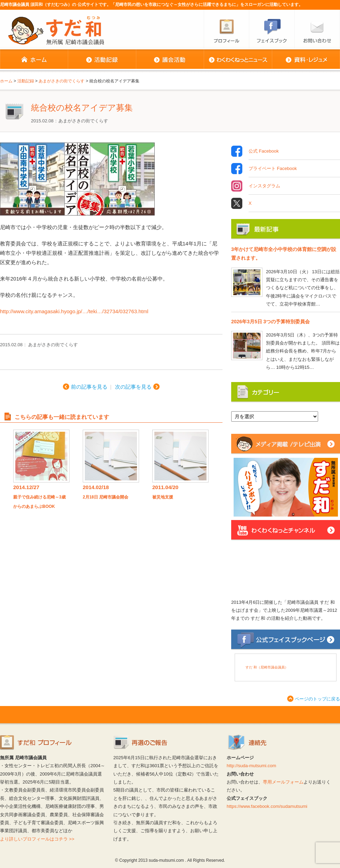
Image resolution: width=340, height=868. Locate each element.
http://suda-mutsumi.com (251, 766)
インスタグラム (264, 186)
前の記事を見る (89, 387)
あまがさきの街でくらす (83, 121)
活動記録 (102, 60)
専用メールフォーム (283, 782)
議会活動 (170, 60)
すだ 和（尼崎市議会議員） (267, 667)
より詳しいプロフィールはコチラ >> (37, 839)
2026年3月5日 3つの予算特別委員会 (270, 322)
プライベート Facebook (273, 169)
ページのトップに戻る (317, 699)
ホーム (34, 60)
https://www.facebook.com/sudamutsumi (267, 806)
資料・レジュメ (306, 60)
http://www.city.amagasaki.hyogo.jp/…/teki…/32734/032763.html (74, 311)
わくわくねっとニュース (238, 60)
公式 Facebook (264, 151)
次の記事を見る (133, 387)
